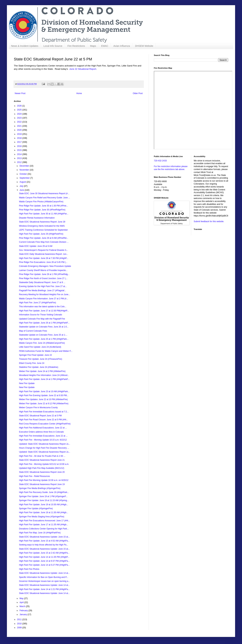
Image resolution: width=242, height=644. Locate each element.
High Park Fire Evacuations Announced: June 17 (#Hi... (44, 521)
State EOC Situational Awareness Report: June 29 (42, 222)
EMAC (105, 46)
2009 (20, 628)
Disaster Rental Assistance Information (37, 218)
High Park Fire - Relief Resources (34, 476)
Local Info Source (53, 46)
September (25, 178)
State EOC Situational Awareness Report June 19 (42, 484)
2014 (20, 154)
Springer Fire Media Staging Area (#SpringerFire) (42, 517)
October (24, 174)
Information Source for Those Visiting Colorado (41, 315)
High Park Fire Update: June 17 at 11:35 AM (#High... (44, 525)
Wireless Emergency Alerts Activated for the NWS (42, 226)
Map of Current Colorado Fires (33, 331)
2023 (20, 118)
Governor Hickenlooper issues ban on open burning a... (44, 581)
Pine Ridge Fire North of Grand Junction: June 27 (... (43, 278)
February (24, 611)
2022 (20, 122)
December (25, 166)
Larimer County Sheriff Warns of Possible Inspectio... (43, 270)
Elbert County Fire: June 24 (32, 363)
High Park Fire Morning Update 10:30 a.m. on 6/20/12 (44, 480)
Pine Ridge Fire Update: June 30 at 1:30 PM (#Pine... (44, 206)
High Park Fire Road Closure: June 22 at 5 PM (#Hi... (43, 420)
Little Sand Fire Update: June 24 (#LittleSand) (40, 347)
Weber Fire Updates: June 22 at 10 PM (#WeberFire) (43, 399)
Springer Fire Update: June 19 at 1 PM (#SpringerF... (43, 496)
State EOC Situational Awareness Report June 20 (42, 472)
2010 (20, 624)
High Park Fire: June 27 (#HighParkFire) (38, 303)
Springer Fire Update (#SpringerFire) (36, 509)
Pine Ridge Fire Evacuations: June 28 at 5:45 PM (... (43, 262)
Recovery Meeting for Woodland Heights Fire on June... (45, 294)
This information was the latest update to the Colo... (43, 307)
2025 (20, 110)
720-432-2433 (160, 161)
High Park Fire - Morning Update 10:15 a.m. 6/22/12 (43, 440)
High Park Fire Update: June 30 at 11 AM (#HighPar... (44, 214)
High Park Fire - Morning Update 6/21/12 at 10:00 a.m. (44, 464)
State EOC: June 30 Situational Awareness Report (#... (44, 193)
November (25, 170)
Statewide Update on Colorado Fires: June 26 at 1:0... (44, 327)
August (23, 182)
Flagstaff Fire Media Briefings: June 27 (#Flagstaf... (43, 290)
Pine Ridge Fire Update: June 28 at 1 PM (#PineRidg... (44, 274)
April (22, 602)
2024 (20, 114)
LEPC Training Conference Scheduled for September (43, 230)
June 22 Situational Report (83, 69)
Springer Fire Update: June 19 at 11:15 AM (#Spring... (44, 500)
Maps (93, 46)
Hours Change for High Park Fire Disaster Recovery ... (44, 448)
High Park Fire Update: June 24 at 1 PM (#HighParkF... (44, 379)
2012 (20, 162)
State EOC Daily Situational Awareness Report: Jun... (44, 254)
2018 (20, 138)
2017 (20, 142)
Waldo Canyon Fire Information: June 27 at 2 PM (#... (44, 299)
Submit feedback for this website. (209, 221)
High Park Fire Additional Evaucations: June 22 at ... (43, 428)
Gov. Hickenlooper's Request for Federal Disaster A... (44, 250)
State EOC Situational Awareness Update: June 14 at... (44, 573)
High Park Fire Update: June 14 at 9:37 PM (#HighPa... (44, 561)
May (22, 598)
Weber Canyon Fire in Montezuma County (38, 408)
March (23, 606)
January (24, 614)
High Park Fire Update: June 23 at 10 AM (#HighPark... (44, 391)
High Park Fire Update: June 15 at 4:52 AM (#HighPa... (44, 541)
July (22, 186)
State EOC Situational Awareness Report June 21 (42, 460)
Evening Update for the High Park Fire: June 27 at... (43, 286)
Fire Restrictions (76, 46)
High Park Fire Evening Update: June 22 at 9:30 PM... (44, 395)
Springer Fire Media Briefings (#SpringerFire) (40, 488)
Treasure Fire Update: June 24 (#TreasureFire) (41, 359)
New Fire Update (27, 383)
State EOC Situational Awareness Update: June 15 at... (44, 537)
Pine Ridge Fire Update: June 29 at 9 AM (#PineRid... (44, 238)
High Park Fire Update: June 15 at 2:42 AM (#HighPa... (44, 553)
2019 (20, 134)
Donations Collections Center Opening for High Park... (44, 529)
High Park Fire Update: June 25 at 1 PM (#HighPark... (44, 339)
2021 (20, 126)
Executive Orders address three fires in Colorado (41, 432)
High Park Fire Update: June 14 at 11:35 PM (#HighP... (44, 557)
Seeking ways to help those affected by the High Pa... (44, 545)
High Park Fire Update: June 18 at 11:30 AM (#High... (44, 512)
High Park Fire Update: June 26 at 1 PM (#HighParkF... (44, 323)
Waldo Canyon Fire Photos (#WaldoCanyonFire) (41, 202)
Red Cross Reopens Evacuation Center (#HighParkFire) (45, 424)
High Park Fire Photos (29, 569)
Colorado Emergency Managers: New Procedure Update (45, 266)
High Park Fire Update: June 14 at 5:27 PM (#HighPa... (44, 565)
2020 (20, 130)
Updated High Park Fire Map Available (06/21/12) (42, 468)
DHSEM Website (144, 46)
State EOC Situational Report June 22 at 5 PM (40, 416)
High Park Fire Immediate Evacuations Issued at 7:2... (44, 412)
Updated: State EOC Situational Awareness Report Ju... (45, 444)
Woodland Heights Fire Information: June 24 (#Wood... (44, 375)
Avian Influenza (122, 46)
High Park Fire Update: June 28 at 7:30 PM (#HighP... (44, 258)
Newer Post (20, 93)
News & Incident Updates (25, 46)
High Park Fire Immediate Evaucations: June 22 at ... (43, 436)
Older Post (138, 93)
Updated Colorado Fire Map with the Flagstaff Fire (42, 319)
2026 (20, 106)
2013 (20, 158)
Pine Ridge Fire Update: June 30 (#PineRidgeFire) (42, 210)
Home (79, 93)
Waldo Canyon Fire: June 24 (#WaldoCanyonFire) (42, 343)
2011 (20, 619)
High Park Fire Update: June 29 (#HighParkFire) (41, 234)
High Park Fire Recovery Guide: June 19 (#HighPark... (44, 492)
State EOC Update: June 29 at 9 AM (36, 246)
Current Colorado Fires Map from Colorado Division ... (44, 242)
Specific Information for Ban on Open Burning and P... (44, 577)
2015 (20, 150)
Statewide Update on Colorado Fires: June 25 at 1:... (43, 335)
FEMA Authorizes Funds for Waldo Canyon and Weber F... (46, 351)
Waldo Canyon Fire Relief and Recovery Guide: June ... (45, 198)
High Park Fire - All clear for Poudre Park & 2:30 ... (42, 456)
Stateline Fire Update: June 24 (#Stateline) (39, 367)
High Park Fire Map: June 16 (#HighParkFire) (40, 533)
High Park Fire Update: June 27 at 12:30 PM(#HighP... (44, 311)
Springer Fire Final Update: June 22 (35, 355)
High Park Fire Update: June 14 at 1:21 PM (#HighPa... (44, 589)
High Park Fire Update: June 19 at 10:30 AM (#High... (44, 505)
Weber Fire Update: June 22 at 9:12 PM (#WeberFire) (44, 404)
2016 (20, 146)
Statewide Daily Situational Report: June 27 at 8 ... (42, 282)
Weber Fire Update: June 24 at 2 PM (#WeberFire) (42, 371)
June (22, 190)
